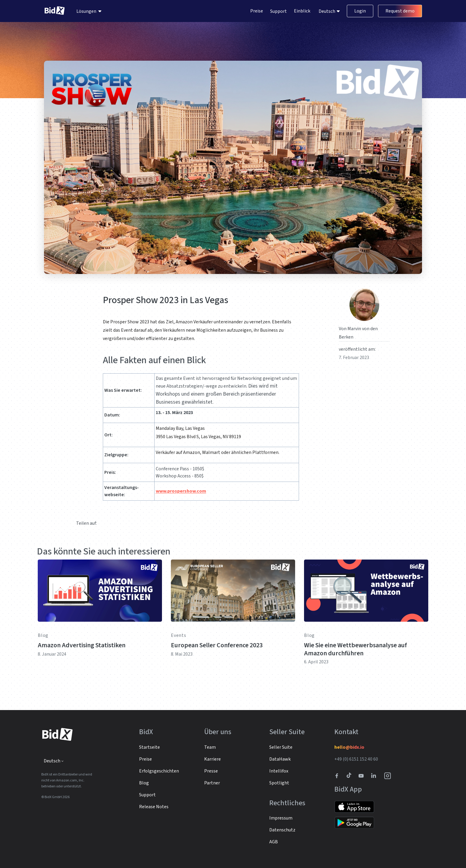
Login (360, 11)
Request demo (400, 11)
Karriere (212, 759)
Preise (257, 11)
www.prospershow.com (181, 491)
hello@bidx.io (349, 747)
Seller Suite (281, 747)
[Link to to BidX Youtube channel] (362, 776)
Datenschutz (282, 830)
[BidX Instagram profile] (388, 776)
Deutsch (327, 11)
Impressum (281, 818)
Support (278, 11)
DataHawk (280, 759)
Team (210, 747)
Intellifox (279, 771)
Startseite (149, 747)
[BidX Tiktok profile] (349, 776)
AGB (274, 842)
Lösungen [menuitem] (86, 11)
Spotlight (279, 783)
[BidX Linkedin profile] (375, 776)
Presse (211, 771)
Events (179, 635)
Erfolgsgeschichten (159, 771)
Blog (43, 635)
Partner (212, 783)
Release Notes (154, 807)
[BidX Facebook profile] (339, 776)
